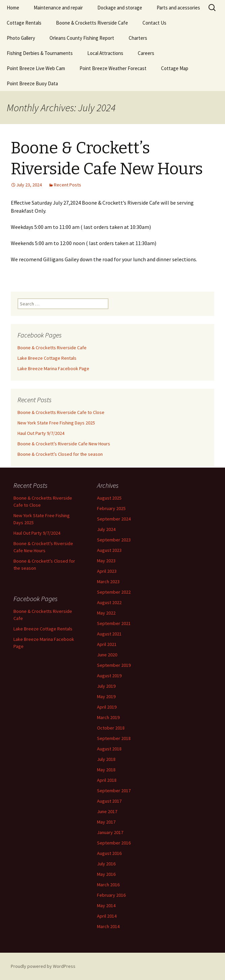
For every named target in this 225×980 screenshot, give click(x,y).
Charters (138, 38)
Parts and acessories (178, 8)
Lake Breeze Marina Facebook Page (53, 368)
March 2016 (108, 885)
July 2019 (106, 686)
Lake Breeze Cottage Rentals (47, 358)
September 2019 (114, 665)
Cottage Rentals (24, 23)
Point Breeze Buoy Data (32, 83)
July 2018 (106, 759)
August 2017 (109, 801)
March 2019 (108, 717)
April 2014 (107, 916)
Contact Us (154, 23)
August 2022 (109, 602)
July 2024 (106, 529)
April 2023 (107, 571)
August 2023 (109, 550)
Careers (146, 53)
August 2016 (109, 853)
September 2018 (114, 738)
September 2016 (114, 843)
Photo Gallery (21, 38)
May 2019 (106, 696)
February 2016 (111, 895)
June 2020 (107, 655)
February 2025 (111, 508)
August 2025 (109, 498)
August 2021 (109, 634)
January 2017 (110, 832)
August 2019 (109, 676)
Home (13, 8)
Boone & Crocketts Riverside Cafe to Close (61, 412)
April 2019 (107, 707)
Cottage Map (175, 68)
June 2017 (107, 811)
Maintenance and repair (58, 8)
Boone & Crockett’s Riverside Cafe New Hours (64, 444)
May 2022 (106, 613)
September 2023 (114, 540)
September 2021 (114, 623)
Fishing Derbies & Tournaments (40, 53)
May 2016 (106, 874)
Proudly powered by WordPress (43, 966)
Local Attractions (105, 53)
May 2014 (106, 905)
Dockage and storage (120, 8)
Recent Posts (68, 185)
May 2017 (106, 822)
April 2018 (107, 780)
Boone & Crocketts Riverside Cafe (92, 23)
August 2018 (109, 749)
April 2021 (107, 644)
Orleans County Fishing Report (82, 38)
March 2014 (108, 926)
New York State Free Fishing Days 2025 (56, 423)
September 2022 (114, 592)
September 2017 (114, 791)
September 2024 (114, 519)
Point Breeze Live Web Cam (36, 68)
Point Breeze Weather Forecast (113, 68)
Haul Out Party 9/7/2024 (41, 433)
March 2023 (108, 582)
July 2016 (106, 864)
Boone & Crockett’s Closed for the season (60, 454)
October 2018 (111, 728)
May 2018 (106, 770)
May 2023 (106, 561)
